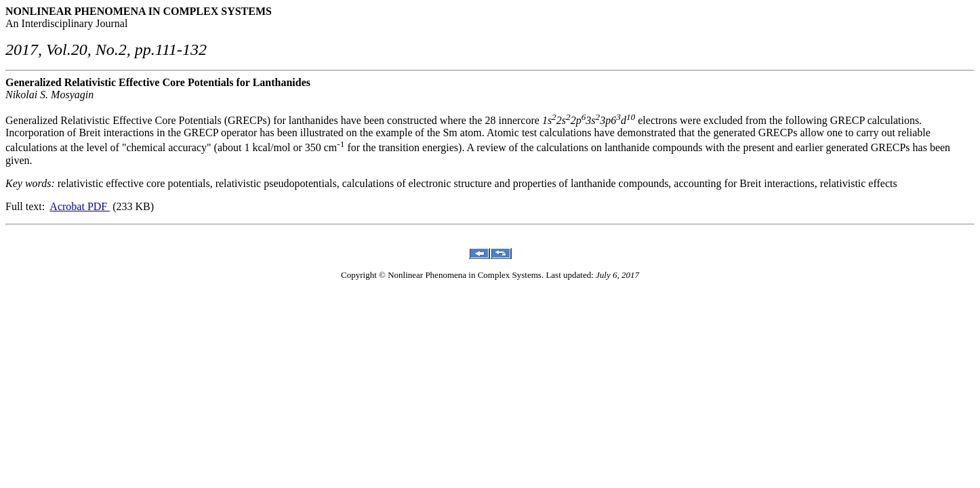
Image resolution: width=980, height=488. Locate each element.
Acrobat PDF (80, 206)
